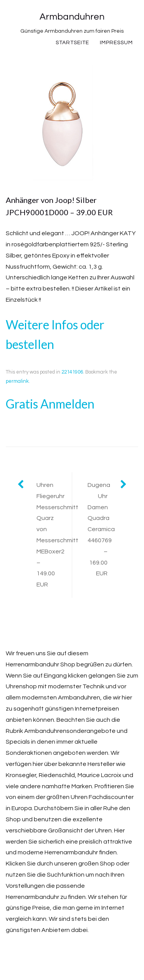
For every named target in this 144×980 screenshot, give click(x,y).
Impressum (116, 43)
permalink (17, 381)
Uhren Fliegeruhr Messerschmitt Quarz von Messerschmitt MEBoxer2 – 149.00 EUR (54, 535)
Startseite (72, 43)
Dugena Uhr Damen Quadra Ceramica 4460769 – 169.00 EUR (101, 529)
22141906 (72, 372)
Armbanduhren (72, 17)
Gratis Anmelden (50, 404)
